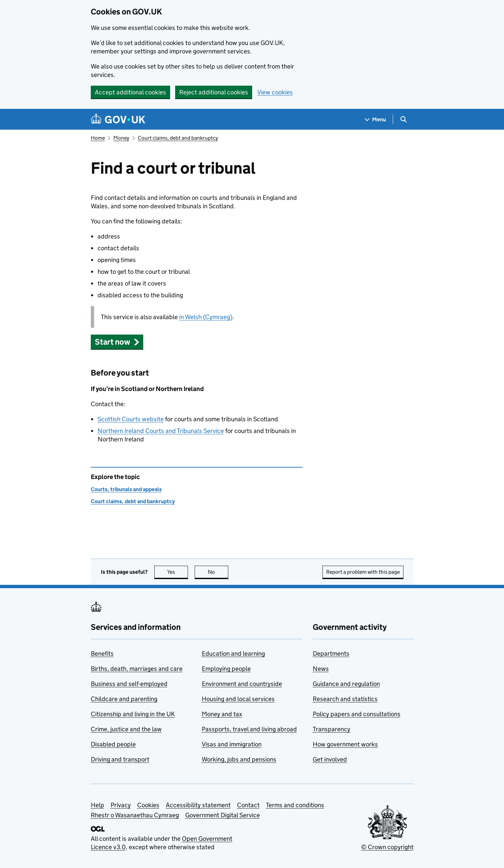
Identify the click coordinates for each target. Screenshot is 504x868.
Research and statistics (345, 699)
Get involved (330, 759)
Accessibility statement (198, 805)
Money (121, 138)
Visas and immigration (232, 744)
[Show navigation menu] (376, 119)
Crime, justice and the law (126, 729)
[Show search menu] (403, 119)
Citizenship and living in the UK (133, 714)
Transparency (332, 729)
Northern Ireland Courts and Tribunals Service (161, 431)
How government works (345, 744)
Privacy (121, 805)
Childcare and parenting (124, 699)
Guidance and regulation (346, 684)
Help (98, 805)
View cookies (275, 92)
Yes (178, 572)
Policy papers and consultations (357, 714)
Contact (248, 805)
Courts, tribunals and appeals (126, 489)
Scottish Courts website (131, 419)
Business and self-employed (129, 684)
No (218, 572)
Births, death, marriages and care (137, 669)
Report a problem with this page (363, 572)
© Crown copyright (387, 847)
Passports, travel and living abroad (249, 729)
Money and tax (222, 714)
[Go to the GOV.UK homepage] (118, 119)
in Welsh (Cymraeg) (206, 317)
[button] (117, 342)
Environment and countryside (242, 684)
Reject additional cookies (214, 92)
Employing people (226, 669)
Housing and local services (238, 699)
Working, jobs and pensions (239, 759)
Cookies (148, 805)
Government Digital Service (223, 815)
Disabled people (113, 744)
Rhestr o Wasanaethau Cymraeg (135, 815)
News (321, 669)
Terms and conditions (295, 805)
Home (98, 138)
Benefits (102, 654)
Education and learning (233, 654)
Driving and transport (120, 759)
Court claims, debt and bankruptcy (178, 138)
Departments (331, 654)
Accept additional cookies (130, 92)
